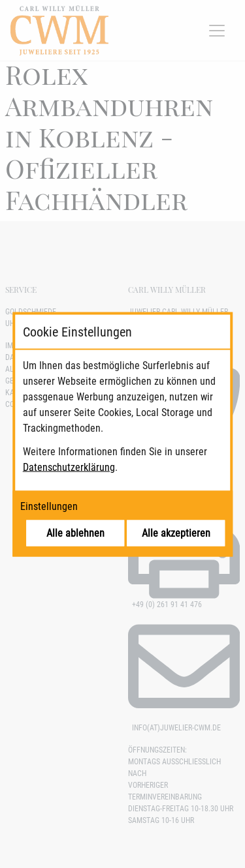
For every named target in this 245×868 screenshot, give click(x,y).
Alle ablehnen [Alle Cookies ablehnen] (75, 532)
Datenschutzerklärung (69, 467)
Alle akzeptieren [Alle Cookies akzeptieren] (176, 532)
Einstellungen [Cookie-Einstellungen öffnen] (49, 506)
